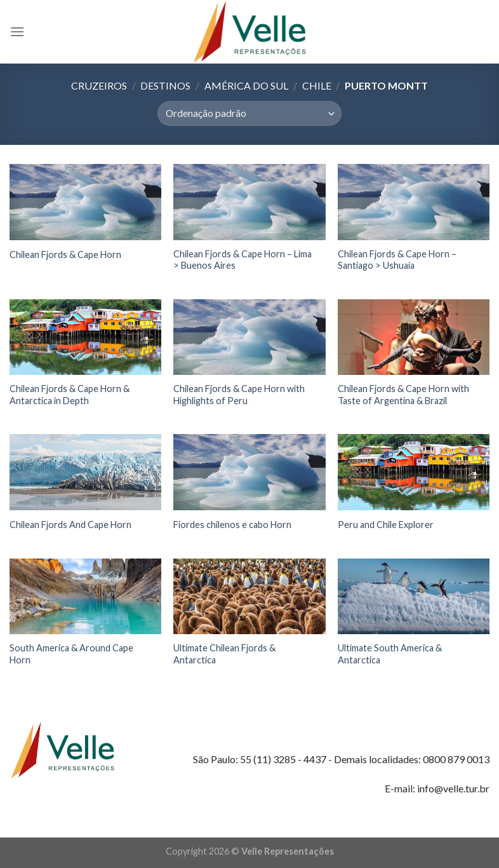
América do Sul (246, 85)
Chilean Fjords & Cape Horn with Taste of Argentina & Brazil (403, 395)
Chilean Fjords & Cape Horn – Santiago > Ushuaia (397, 260)
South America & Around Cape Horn (71, 654)
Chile (317, 85)
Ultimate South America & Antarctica (390, 654)
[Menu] (17, 31)
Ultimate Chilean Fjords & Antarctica (224, 654)
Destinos (165, 85)
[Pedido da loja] (249, 113)
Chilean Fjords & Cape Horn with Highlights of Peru (239, 395)
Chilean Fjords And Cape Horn (70, 525)
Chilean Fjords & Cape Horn (65, 254)
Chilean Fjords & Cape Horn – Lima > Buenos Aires (243, 260)
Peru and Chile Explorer (386, 525)
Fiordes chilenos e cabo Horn (232, 525)
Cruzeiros (99, 85)
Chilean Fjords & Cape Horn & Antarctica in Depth (70, 395)
